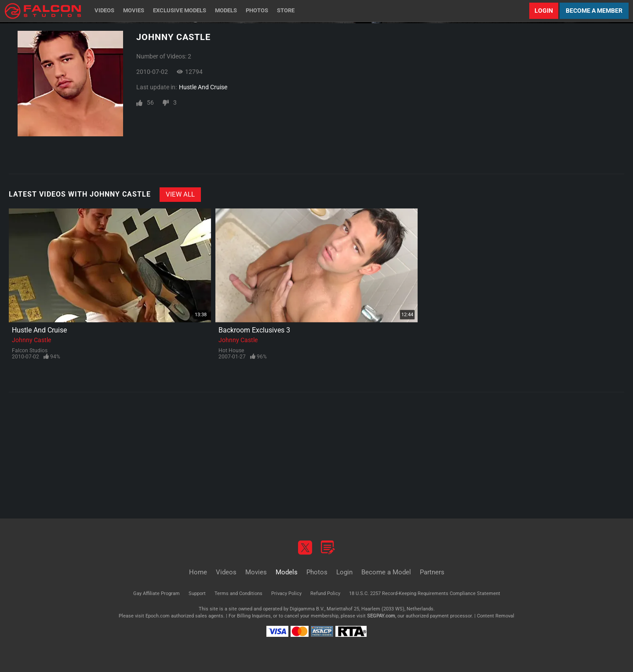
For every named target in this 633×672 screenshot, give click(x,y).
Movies (134, 10)
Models (226, 10)
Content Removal (496, 616)
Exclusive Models (180, 10)
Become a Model (386, 572)
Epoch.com (158, 616)
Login (544, 11)
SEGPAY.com (381, 616)
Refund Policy (325, 593)
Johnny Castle (31, 340)
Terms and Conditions (238, 593)
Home (198, 572)
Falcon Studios (30, 351)
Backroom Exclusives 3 (254, 330)
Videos (104, 10)
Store (286, 10)
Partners (432, 572)
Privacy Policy (286, 593)
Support (197, 593)
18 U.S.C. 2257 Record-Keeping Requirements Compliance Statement (425, 593)
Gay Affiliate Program (156, 593)
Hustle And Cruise (203, 87)
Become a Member (594, 11)
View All (180, 194)
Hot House (231, 351)
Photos (257, 10)
